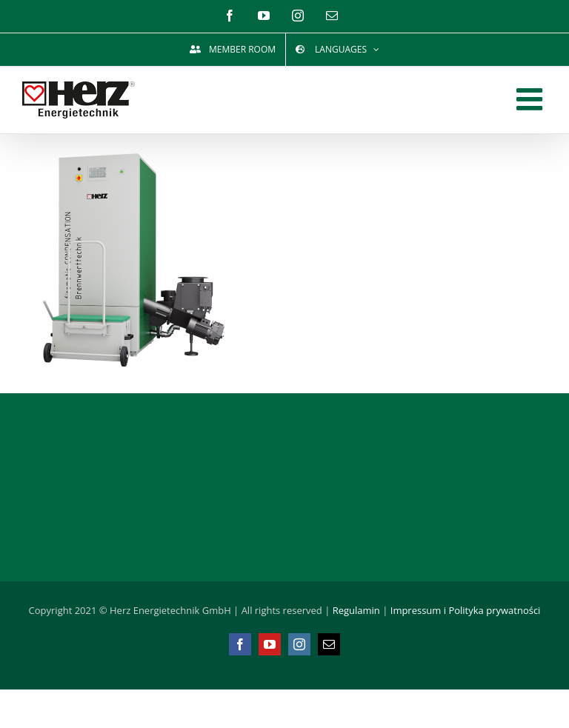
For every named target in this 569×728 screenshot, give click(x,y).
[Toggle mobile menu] (532, 99)
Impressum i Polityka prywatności (466, 610)
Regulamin (356, 610)
